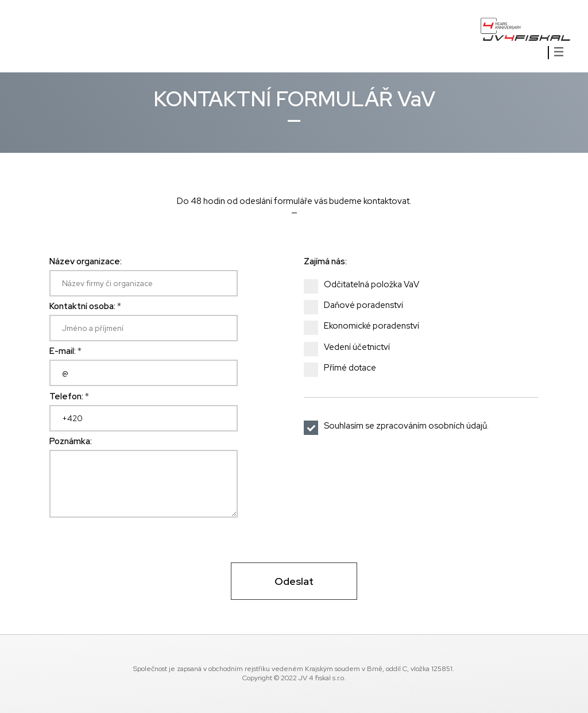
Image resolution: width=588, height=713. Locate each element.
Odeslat (294, 581)
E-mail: (65, 351)
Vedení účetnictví (352, 348)
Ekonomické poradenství (366, 326)
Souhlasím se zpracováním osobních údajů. (398, 426)
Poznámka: (71, 441)
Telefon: (69, 396)
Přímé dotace (345, 368)
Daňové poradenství (358, 306)
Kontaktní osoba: (85, 306)
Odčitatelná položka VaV (366, 285)
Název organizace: (86, 261)
